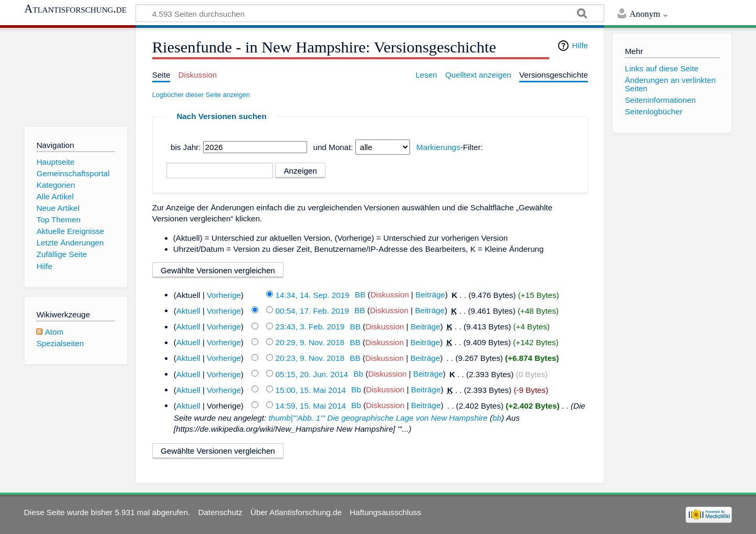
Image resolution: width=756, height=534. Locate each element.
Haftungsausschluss (385, 512)
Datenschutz (220, 512)
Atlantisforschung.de (75, 9)
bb (497, 418)
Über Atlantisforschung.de (296, 512)
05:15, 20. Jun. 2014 (312, 374)
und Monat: (333, 147)
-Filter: (450, 147)
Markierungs (438, 147)
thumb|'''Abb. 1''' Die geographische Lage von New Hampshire (378, 418)
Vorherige (224, 295)
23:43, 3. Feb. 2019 (310, 327)
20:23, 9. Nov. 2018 (310, 358)
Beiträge (430, 295)
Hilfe (580, 45)
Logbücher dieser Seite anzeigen (201, 95)
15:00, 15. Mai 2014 (311, 389)
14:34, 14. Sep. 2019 (313, 295)
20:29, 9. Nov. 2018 (310, 342)
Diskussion (389, 295)
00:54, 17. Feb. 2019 (312, 310)
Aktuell (188, 310)
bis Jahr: (186, 147)
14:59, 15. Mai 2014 (311, 405)
